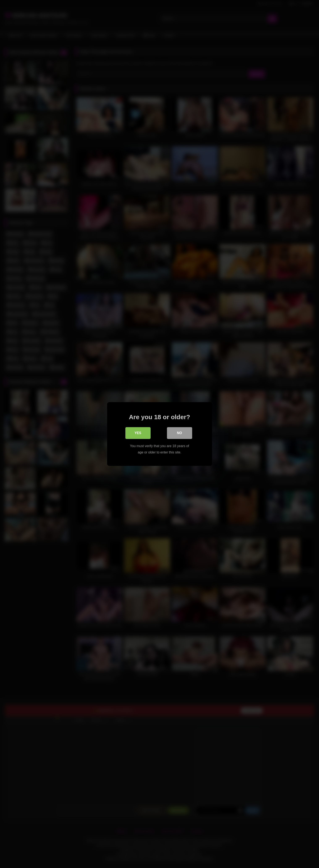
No (180, 433)
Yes (138, 433)
